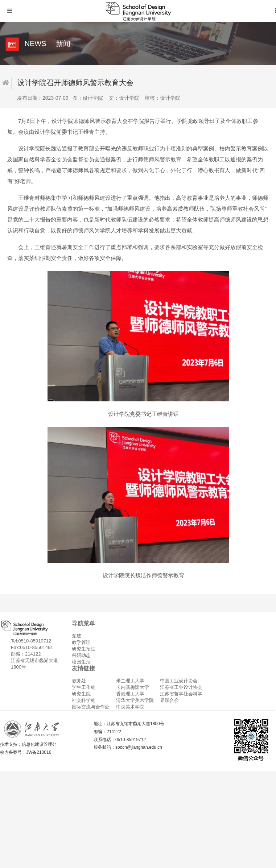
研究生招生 (84, 649)
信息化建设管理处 (39, 744)
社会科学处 (84, 700)
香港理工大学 (130, 694)
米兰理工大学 (130, 681)
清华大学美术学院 (135, 700)
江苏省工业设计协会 (181, 687)
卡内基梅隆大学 (133, 687)
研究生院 (81, 694)
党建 (77, 636)
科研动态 (81, 655)
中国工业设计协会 (179, 681)
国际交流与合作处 (91, 707)
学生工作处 (84, 687)
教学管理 (81, 642)
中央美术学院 (130, 707)
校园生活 (81, 662)
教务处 (79, 681)
